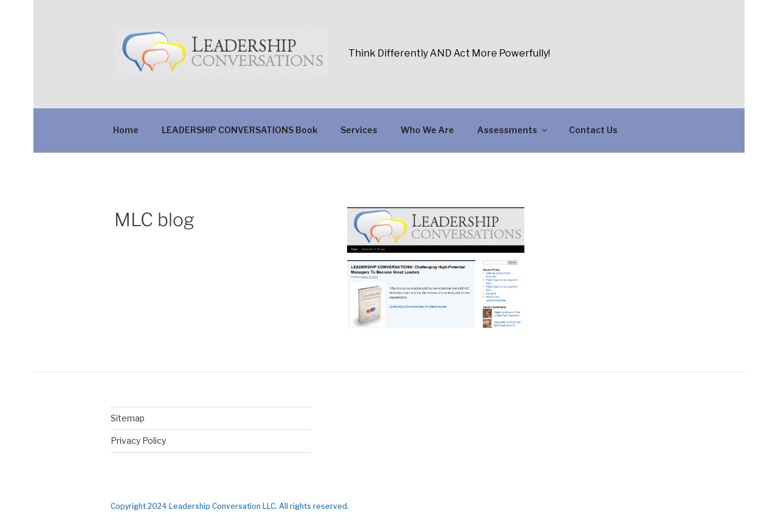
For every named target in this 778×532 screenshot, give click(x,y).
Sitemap (128, 418)
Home (126, 130)
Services (359, 130)
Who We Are (427, 130)
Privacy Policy (138, 440)
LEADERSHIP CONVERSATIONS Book (239, 130)
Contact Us (593, 130)
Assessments (513, 130)
